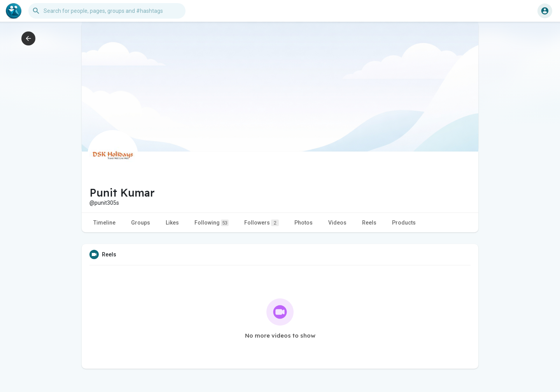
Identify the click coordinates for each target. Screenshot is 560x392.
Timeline (104, 223)
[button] (107, 11)
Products (404, 223)
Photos (304, 223)
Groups (141, 223)
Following (212, 223)
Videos (337, 223)
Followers (262, 223)
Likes (172, 223)
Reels (369, 223)
